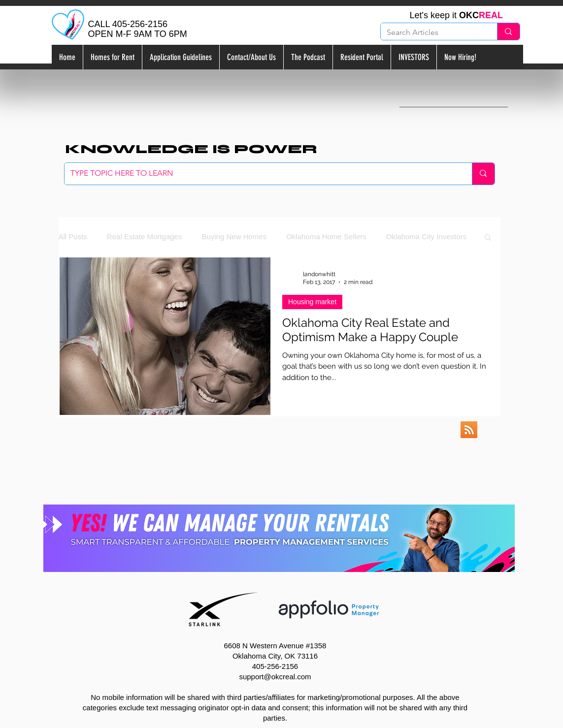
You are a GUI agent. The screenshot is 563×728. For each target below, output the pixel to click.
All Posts (73, 237)
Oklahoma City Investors (426, 237)
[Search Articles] (432, 32)
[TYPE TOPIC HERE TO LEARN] (261, 174)
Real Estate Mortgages (145, 237)
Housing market (312, 302)
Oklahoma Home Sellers (326, 237)
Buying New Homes (234, 237)
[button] (488, 238)
